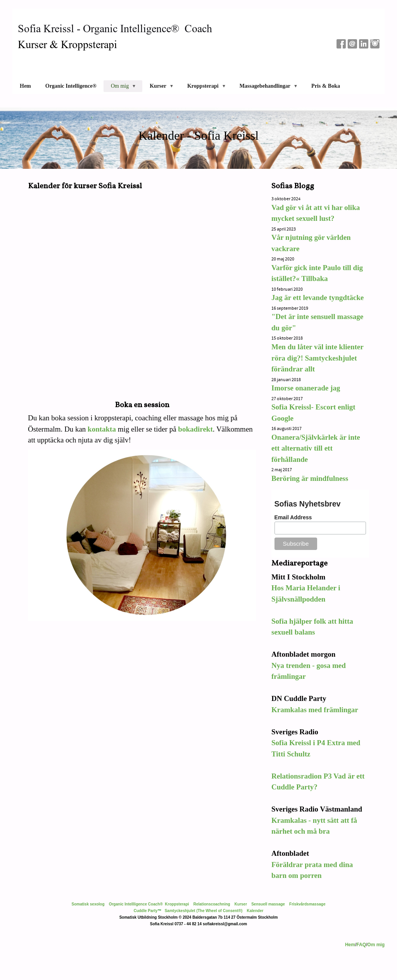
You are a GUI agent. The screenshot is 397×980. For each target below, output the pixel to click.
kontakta (102, 429)
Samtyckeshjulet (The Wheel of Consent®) (204, 911)
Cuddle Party (146, 911)
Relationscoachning (212, 904)
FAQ (361, 945)
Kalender (255, 911)
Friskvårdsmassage (307, 904)
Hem (25, 86)
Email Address (293, 517)
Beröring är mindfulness (310, 478)
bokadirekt (195, 429)
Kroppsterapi (177, 904)
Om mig (376, 945)
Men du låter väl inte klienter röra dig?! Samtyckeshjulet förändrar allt (317, 358)
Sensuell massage (268, 904)
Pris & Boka (326, 86)
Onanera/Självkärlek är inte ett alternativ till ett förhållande (316, 448)
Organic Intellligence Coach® (136, 904)
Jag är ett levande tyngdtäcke (318, 297)
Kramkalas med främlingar (315, 710)
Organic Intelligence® (71, 86)
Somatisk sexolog (88, 904)
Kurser (241, 904)
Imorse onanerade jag (307, 388)
